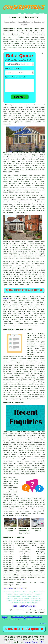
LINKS (24, 13)
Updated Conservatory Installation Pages (19, 619)
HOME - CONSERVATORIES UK (24, 606)
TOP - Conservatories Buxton (15, 588)
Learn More (31, 642)
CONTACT (35, 13)
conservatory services (18, 573)
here (24, 579)
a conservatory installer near (31, 467)
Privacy (43, 624)
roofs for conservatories (34, 371)
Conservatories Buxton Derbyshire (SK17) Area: (24, 29)
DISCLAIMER (42, 13)
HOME (20, 13)
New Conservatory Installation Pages (27, 617)
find (10, 541)
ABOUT (29, 13)
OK (42, 642)
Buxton (6, 299)
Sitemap (5, 617)
